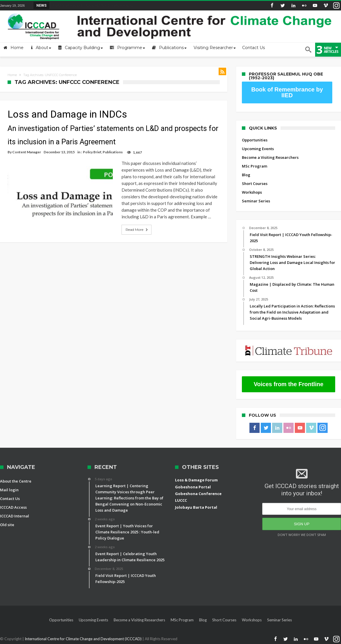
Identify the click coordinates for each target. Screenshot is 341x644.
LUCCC (181, 500)
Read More (131, 223)
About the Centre (16, 481)
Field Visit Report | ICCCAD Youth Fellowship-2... (93, 5)
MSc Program (255, 166)
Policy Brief (92, 152)
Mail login (9, 490)
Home (12, 75)
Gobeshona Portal (193, 487)
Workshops (252, 192)
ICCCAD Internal (15, 516)
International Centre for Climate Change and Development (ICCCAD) (84, 639)
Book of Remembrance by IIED (287, 92)
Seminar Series (256, 201)
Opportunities (255, 140)
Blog (246, 175)
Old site (7, 525)
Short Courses (255, 184)
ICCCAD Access (13, 507)
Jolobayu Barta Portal (196, 507)
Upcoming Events (258, 149)
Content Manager (27, 152)
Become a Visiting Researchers (270, 157)
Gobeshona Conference (198, 494)
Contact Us (10, 499)
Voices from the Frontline (289, 384)
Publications (113, 152)
